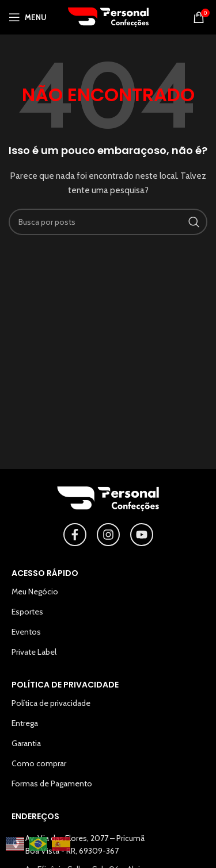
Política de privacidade (51, 703)
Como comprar (39, 763)
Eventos (26, 632)
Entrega (25, 723)
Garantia (26, 743)
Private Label (34, 652)
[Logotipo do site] (108, 16)
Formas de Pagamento (52, 783)
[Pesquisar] (108, 222)
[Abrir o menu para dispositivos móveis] (28, 17)
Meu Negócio (35, 592)
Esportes (27, 612)
